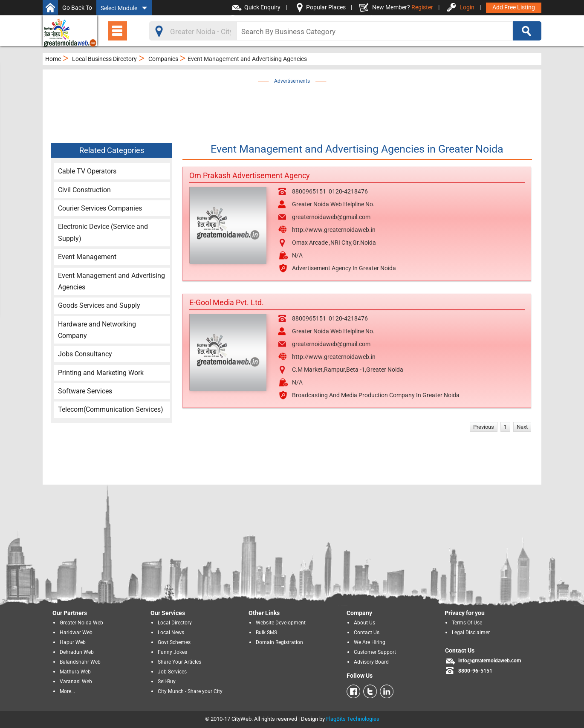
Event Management (87, 257)
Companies (163, 59)
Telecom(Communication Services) (111, 409)
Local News (171, 633)
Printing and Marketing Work (101, 373)
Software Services (85, 391)
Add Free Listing (514, 7)
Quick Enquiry (262, 7)
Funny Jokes (172, 652)
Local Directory (175, 623)
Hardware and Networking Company (97, 330)
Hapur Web (73, 642)
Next (522, 427)
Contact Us (367, 633)
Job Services (172, 672)
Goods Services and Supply (99, 305)
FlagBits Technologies (353, 719)
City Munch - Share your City (190, 691)
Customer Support (375, 652)
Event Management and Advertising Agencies (111, 281)
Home (53, 59)
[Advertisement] (292, 105)
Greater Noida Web (81, 623)
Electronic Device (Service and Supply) (103, 232)
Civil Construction (84, 190)
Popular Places (326, 7)
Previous (484, 427)
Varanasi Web (76, 682)
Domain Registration (279, 642)
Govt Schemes (174, 642)
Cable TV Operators (87, 171)
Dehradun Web (77, 652)
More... (67, 691)
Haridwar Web (76, 633)
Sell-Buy (167, 682)
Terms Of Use (467, 623)
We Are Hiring (370, 642)
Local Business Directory (104, 59)
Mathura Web (75, 672)
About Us (364, 623)
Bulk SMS (266, 633)
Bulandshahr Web (80, 662)
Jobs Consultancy (85, 354)
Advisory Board (371, 662)
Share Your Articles (179, 662)
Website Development (281, 623)
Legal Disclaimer (471, 633)
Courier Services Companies (100, 208)
